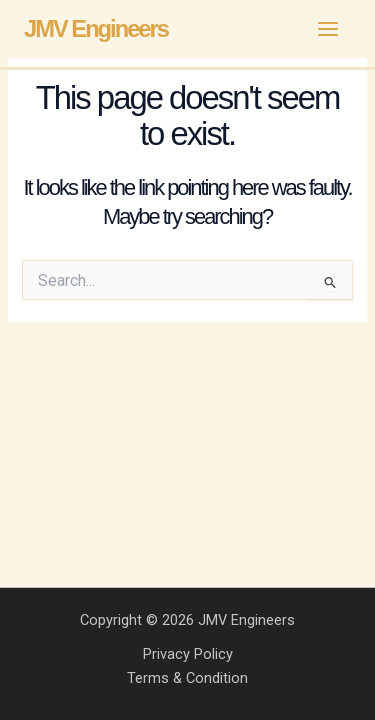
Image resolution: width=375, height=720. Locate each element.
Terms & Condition (187, 678)
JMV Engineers (96, 29)
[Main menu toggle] (328, 29)
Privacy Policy (188, 654)
